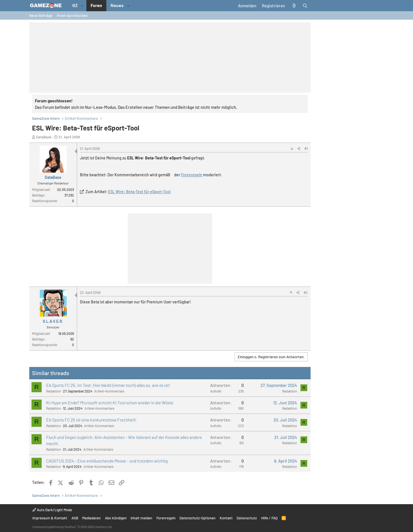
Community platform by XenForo (72, 527)
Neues (117, 5)
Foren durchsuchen (72, 15)
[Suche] (305, 6)
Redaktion (54, 391)
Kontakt (226, 518)
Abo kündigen (116, 518)
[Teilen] (299, 148)
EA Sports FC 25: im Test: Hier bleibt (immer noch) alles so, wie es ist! (108, 385)
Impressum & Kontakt (50, 518)
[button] (82, 6)
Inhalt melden (141, 518)
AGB (75, 518)
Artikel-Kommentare (109, 391)
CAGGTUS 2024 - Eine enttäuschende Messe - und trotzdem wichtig (107, 461)
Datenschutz (247, 518)
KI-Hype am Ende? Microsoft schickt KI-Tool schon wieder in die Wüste (110, 403)
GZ (75, 5)
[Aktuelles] (294, 6)
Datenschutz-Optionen (197, 518)
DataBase (44, 137)
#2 (306, 292)
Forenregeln (192, 175)
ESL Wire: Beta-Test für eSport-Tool (139, 192)
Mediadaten (91, 518)
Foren (96, 5)
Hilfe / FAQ (269, 518)
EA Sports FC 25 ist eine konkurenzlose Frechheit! (91, 420)
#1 (306, 148)
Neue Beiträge (41, 15)
